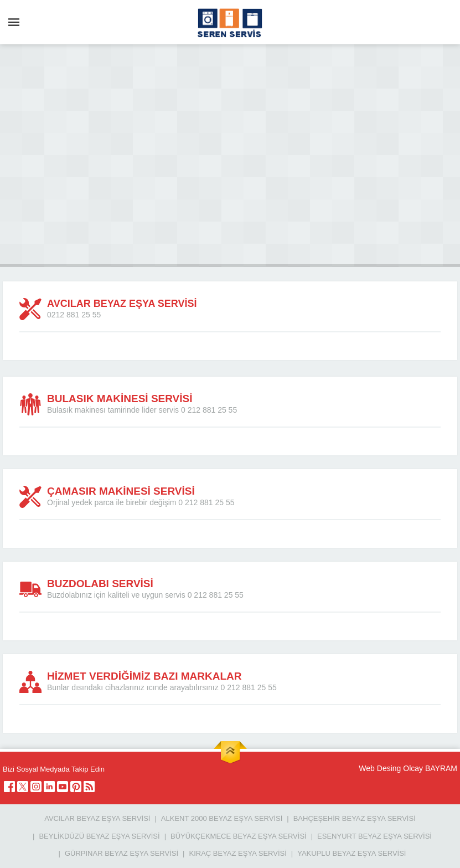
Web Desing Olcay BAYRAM (408, 768)
